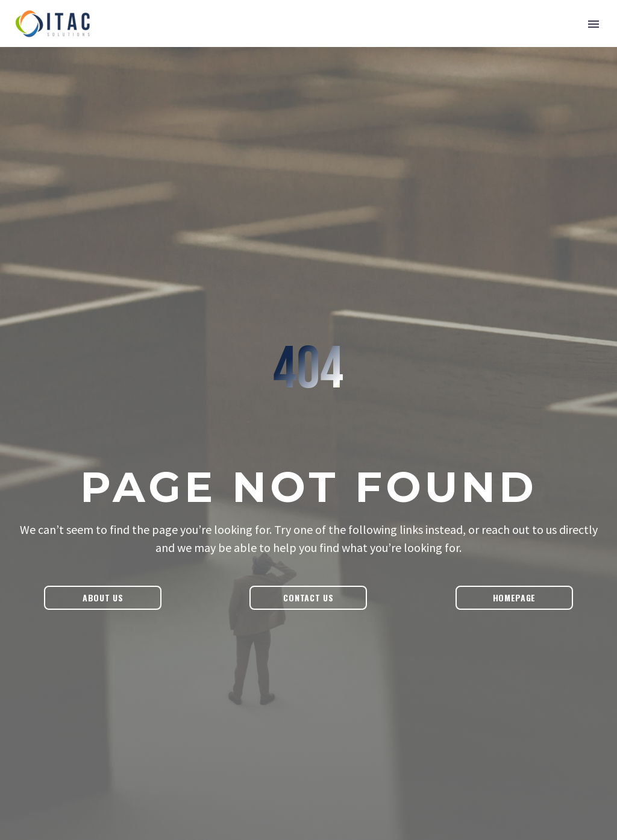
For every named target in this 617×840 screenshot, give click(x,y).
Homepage (515, 597)
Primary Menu (594, 24)
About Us (103, 597)
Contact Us (308, 597)
